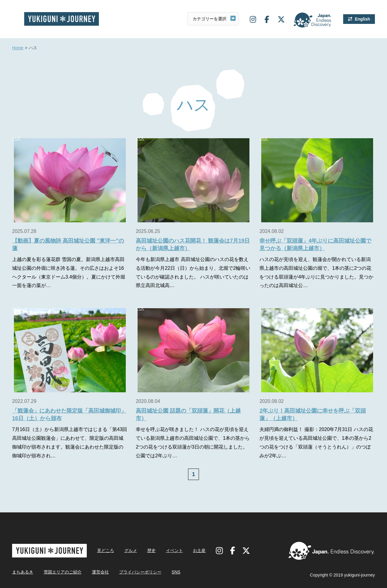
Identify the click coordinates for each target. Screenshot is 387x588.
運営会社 (100, 572)
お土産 (199, 550)
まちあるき (23, 572)
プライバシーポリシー (140, 572)
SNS (176, 572)
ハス (16, 138)
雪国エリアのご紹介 (63, 572)
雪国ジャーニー (62, 19)
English (362, 19)
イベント (174, 550)
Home (18, 48)
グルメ (131, 550)
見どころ (106, 550)
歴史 (151, 550)
